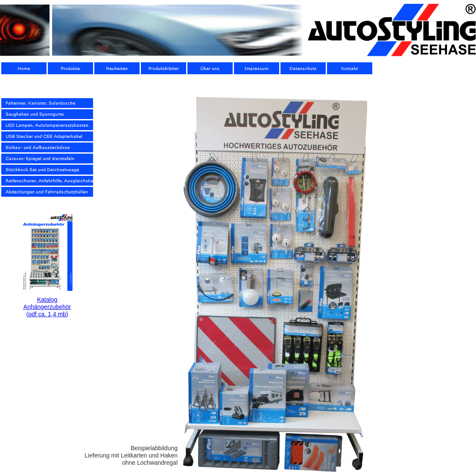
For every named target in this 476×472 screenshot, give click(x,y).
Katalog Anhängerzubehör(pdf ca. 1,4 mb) (47, 307)
